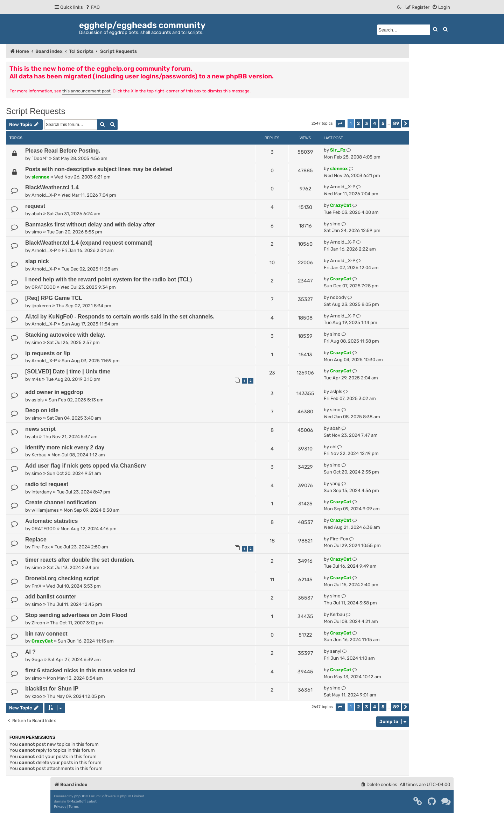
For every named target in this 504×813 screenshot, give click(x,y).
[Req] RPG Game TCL (54, 298)
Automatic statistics (51, 521)
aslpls (38, 400)
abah (37, 214)
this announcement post (86, 91)
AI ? (30, 652)
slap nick (37, 261)
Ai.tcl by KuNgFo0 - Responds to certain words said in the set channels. (120, 317)
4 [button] (375, 123)
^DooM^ (40, 158)
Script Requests (36, 111)
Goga (37, 660)
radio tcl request (47, 484)
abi (35, 437)
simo (37, 232)
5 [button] (383, 123)
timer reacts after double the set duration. (80, 560)
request (35, 206)
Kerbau (39, 455)
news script (40, 429)
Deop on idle (42, 410)
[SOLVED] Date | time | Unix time (68, 372)
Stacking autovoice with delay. (65, 335)
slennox (40, 177)
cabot (92, 801)
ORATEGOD (44, 287)
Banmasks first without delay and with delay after (90, 225)
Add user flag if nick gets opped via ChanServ (86, 466)
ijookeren (41, 306)
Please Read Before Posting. (63, 151)
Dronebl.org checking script (62, 578)
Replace (36, 539)
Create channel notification (61, 502)
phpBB (80, 796)
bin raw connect (46, 634)
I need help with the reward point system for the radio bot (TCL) (109, 279)
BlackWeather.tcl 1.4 (52, 187)
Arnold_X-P (44, 195)
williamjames (45, 510)
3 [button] (366, 123)
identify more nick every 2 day (65, 447)
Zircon (38, 623)
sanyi (336, 651)
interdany (42, 492)
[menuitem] (92, 7)
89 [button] (396, 123)
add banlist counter (51, 597)
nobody (338, 297)
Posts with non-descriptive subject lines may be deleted (99, 169)
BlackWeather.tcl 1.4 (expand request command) (89, 243)
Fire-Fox (41, 547)
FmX (36, 586)
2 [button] (358, 123)
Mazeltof (78, 801)
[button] (340, 124)
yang (335, 483)
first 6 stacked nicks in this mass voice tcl (80, 670)
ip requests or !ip (48, 353)
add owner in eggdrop (54, 392)
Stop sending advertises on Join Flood (76, 615)
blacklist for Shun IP (52, 689)
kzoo (37, 696)
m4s (36, 379)
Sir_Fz (338, 150)
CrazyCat (341, 205)
